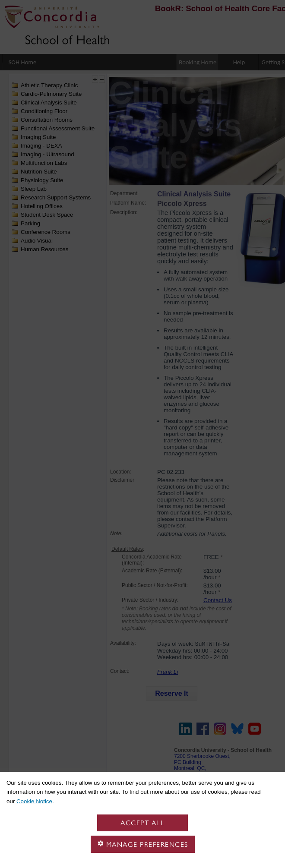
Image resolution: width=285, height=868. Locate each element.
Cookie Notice (34, 801)
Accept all (142, 823)
